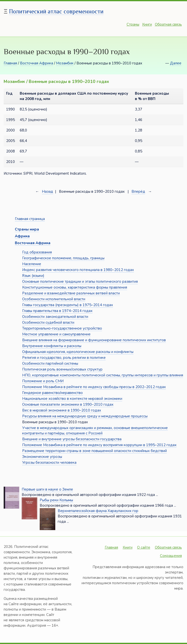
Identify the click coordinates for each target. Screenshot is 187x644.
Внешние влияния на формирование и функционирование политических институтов (94, 340)
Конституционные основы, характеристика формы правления (75, 287)
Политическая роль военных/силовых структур (62, 369)
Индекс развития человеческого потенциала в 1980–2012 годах (78, 270)
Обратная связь (168, 24)
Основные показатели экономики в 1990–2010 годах (68, 404)
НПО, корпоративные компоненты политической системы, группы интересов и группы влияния (103, 375)
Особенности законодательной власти (55, 317)
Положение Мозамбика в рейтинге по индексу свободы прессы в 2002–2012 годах (94, 387)
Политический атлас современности (56, 11)
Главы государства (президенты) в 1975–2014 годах (68, 305)
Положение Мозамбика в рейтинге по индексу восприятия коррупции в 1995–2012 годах (99, 445)
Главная (10, 63)
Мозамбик (65, 63)
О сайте (144, 547)
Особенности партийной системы (50, 363)
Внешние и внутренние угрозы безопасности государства (72, 439)
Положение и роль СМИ (43, 381)
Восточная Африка (37, 63)
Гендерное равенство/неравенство (52, 393)
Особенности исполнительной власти (54, 299)
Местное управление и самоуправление (56, 334)
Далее (176, 63)
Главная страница (30, 219)
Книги (147, 24)
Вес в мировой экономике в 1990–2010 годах (62, 410)
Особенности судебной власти (48, 322)
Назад (47, 191)
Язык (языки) (33, 276)
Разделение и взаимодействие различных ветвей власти (71, 293)
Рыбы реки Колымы (56, 500)
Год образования (37, 252)
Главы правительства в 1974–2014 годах (57, 311)
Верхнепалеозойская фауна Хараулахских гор (98, 511)
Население (32, 264)
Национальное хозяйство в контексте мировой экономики (72, 399)
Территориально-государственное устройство (62, 328)
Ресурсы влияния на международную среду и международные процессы (85, 416)
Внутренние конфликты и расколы (52, 346)
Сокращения (171, 556)
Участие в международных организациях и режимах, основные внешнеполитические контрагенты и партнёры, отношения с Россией (95, 431)
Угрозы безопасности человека (49, 463)
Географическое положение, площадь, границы (63, 258)
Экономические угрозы (42, 457)
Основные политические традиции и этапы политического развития (80, 282)
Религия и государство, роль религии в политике (64, 358)
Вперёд (138, 191)
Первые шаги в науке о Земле (47, 489)
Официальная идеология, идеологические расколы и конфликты (78, 352)
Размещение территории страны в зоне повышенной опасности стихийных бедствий (94, 451)
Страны (133, 24)
